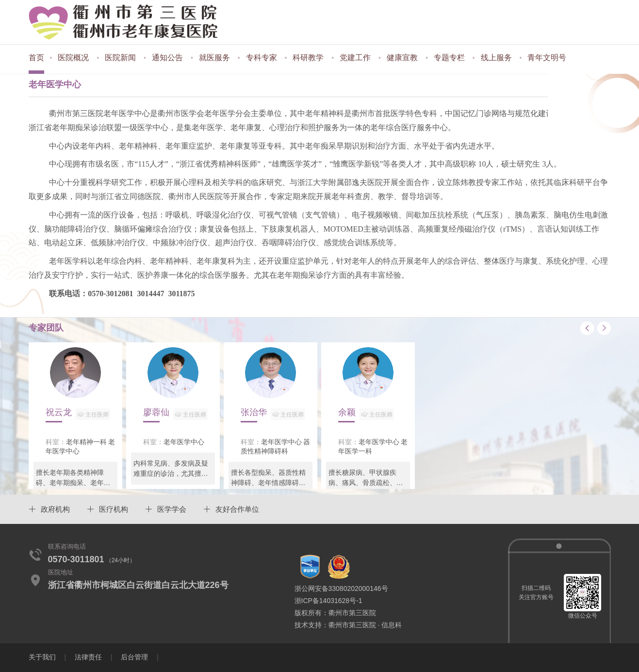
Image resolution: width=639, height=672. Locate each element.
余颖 (366, 414)
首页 (36, 58)
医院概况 (73, 58)
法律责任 (88, 657)
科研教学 (308, 58)
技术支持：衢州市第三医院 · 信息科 (348, 625)
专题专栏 (449, 58)
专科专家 (262, 58)
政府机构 (55, 509)
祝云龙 (78, 414)
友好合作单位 (237, 509)
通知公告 (167, 58)
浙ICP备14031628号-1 (328, 601)
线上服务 (496, 58)
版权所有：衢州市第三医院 (335, 613)
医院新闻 (120, 58)
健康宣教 (402, 58)
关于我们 (42, 657)
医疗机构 (114, 509)
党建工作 (355, 58)
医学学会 (172, 509)
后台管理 (134, 657)
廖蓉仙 (175, 414)
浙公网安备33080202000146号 (341, 588)
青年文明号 (547, 58)
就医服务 (214, 58)
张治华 (273, 414)
